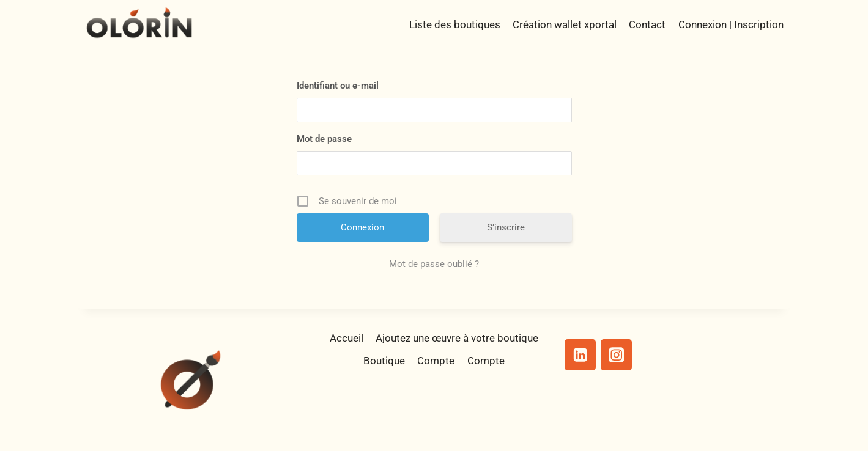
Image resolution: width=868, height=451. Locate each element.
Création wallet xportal (565, 24)
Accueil (347, 338)
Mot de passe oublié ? (434, 264)
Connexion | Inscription (731, 24)
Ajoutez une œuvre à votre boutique (457, 338)
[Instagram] (616, 355)
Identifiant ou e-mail (338, 86)
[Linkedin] (580, 355)
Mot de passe (324, 139)
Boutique (384, 361)
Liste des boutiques (455, 24)
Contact (647, 24)
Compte (436, 361)
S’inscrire (506, 227)
